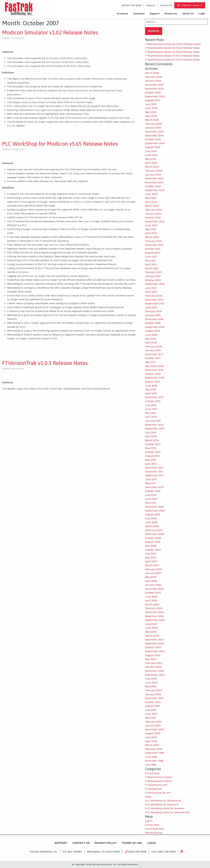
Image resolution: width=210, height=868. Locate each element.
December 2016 (154, 366)
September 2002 (155, 675)
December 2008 (154, 534)
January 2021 (153, 276)
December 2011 (154, 468)
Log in (149, 821)
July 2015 (151, 405)
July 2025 (151, 104)
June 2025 (151, 108)
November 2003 (154, 643)
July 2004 (151, 624)
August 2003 (153, 655)
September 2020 (155, 284)
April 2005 (151, 600)
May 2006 (151, 577)
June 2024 (151, 155)
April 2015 (151, 417)
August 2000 (153, 733)
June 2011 (151, 479)
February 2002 (154, 690)
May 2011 (150, 483)
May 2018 (150, 339)
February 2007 (154, 569)
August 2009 (153, 514)
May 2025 (151, 112)
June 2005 (151, 597)
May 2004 (151, 632)
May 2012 (150, 460)
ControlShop (152, 773)
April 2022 (151, 233)
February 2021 (153, 272)
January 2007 (153, 573)
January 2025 (153, 128)
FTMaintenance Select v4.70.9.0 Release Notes (172, 48)
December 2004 (154, 612)
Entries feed (152, 825)
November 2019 (154, 300)
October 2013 (153, 444)
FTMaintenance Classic (159, 777)
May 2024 (151, 159)
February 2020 (154, 296)
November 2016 (154, 370)
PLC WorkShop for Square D (162, 804)
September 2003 (155, 651)
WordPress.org (153, 833)
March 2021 (152, 268)
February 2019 (153, 311)
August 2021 (152, 253)
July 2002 (151, 679)
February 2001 (153, 722)
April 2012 (151, 464)
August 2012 (152, 456)
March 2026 (152, 73)
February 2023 (154, 210)
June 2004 (151, 628)
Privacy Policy (105, 843)
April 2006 (151, 581)
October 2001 (153, 702)
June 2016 (151, 386)
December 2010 (154, 487)
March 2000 (152, 745)
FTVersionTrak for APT (158, 793)
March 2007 (152, 565)
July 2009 (151, 518)
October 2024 (153, 139)
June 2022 (151, 225)
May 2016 (150, 389)
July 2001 (151, 710)
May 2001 (151, 718)
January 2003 (153, 667)
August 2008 (153, 542)
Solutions (139, 14)
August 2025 (153, 100)
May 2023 (151, 198)
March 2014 (152, 440)
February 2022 (154, 241)
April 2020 (151, 292)
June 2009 (151, 522)
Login (202, 14)
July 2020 (151, 288)
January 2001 (153, 725)
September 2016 (155, 378)
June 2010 (151, 499)
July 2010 (151, 495)
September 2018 (155, 327)
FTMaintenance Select (158, 781)
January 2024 (153, 175)
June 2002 (151, 683)
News (148, 797)
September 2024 (155, 143)
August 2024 (153, 147)
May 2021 (150, 261)
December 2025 (154, 85)
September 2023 (155, 190)
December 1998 (154, 761)
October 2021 (153, 249)
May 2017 (151, 362)
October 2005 (153, 593)
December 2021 (154, 245)
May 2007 (151, 558)
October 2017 (153, 358)
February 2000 (154, 749)
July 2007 (151, 554)
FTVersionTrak (153, 789)
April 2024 (151, 163)
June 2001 (151, 714)
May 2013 (150, 448)
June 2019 (151, 307)
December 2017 (154, 354)
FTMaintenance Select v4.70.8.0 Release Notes (172, 52)
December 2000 (154, 729)
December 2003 (154, 640)
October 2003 (153, 647)
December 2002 (154, 671)
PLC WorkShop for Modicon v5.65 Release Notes (60, 144)
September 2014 (155, 429)
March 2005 (152, 604)
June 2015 (151, 409)
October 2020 (153, 280)
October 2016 (153, 374)
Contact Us (166, 5)
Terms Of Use (132, 843)
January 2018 (153, 350)
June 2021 (151, 257)
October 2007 (153, 550)
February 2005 (154, 608)
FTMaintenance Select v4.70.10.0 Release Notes (173, 44)
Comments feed (154, 829)
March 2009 (152, 526)
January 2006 (153, 585)
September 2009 (155, 511)
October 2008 (153, 538)
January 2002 (153, 694)
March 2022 (152, 237)
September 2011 (154, 475)
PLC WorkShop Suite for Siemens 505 (167, 812)
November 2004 (154, 616)
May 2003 (151, 659)
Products (123, 14)
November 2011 (154, 472)
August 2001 (152, 706)
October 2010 (153, 491)
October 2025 (153, 92)
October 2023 (153, 186)
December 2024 (154, 132)
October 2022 (153, 217)
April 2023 (151, 202)
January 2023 (153, 214)
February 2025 (154, 124)
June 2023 (151, 194)
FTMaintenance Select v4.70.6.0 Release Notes (172, 60)
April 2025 (151, 116)
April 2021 (151, 264)
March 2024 (152, 167)
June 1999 (151, 757)
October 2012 (153, 452)
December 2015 (154, 397)
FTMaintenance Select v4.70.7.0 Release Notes (172, 56)
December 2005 (154, 589)
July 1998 (151, 765)
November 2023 (154, 182)
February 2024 (154, 171)
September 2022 (155, 221)
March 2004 (152, 636)
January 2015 (153, 421)
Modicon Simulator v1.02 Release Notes (50, 32)
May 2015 (150, 413)
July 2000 (151, 737)
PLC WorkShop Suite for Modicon (165, 808)
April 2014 (151, 436)
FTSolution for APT (156, 785)
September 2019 (155, 303)
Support (151, 5)
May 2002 (151, 686)
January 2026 (153, 81)
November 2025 (154, 89)
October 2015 (153, 401)
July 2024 (151, 151)
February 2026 (154, 77)
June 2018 (151, 335)
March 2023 (152, 206)
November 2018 (154, 319)
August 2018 (152, 331)
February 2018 (153, 347)
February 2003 (154, 663)
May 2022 (151, 229)
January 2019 (153, 315)
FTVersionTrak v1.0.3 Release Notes (45, 363)
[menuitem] (123, 14)
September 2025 (155, 96)
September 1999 (155, 753)
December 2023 (154, 178)
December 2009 (154, 507)
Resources (171, 14)
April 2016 (151, 393)
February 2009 (154, 530)
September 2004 (155, 620)
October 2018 (153, 323)
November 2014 (154, 425)
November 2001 (154, 698)
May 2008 (151, 546)
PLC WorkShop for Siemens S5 (163, 801)
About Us (188, 14)
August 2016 (152, 382)
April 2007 (151, 561)
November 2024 (154, 136)
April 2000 (151, 741)
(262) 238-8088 (136, 852)
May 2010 (151, 503)
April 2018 (151, 343)
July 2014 (151, 432)
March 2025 (152, 120)
